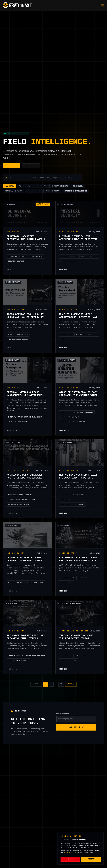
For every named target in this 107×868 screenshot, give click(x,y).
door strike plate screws (73, 505)
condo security (68, 500)
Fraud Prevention (69, 660)
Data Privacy (67, 582)
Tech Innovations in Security (33, 186)
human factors (37, 257)
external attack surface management (25, 417)
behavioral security (17, 257)
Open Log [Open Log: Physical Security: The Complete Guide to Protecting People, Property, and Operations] (64, 270)
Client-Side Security (27, 582)
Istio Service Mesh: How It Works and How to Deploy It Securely (25, 317)
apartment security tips (72, 495)
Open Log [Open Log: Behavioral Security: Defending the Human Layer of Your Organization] (12, 270)
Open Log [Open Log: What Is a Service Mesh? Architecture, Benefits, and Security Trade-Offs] (64, 348)
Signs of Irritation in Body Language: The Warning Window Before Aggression (79, 395)
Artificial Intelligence (76, 191)
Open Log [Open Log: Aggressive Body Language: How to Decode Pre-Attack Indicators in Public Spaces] (12, 513)
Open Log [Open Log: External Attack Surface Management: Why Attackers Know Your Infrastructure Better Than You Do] (12, 431)
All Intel (9, 186)
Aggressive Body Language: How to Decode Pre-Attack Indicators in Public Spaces (26, 478)
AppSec (11, 582)
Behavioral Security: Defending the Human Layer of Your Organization (27, 239)
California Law (68, 578)
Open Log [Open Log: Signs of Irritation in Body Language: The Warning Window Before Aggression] (64, 431)
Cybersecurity (12, 360)
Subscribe (11, 166)
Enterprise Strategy (36, 656)
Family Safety (81, 656)
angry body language (70, 417)
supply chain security (18, 660)
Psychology (78, 186)
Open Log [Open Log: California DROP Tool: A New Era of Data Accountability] (64, 591)
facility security (89, 257)
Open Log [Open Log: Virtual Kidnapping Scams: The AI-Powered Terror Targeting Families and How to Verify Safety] (64, 669)
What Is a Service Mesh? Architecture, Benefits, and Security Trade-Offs (78, 317)
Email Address (63, 714)
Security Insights (60, 186)
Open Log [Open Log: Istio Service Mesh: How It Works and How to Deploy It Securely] (12, 348)
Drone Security (34, 191)
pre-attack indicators (18, 505)
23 (61, 684)
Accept (91, 859)
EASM (10, 422)
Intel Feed (31, 166)
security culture (16, 261)
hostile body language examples (23, 500)
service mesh (22, 335)
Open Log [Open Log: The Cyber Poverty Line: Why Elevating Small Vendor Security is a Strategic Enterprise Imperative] (12, 669)
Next (71, 684)
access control (68, 261)
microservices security (19, 339)
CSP (42, 582)
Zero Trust (66, 339)
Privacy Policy (70, 853)
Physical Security (13, 191)
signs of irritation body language (77, 412)
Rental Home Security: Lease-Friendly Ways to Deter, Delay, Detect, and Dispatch (79, 478)
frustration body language (73, 422)
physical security (69, 257)
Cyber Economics (15, 656)
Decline (70, 859)
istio (10, 335)
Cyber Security (52, 191)
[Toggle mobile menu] (103, 5)
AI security (66, 656)
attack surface (22, 422)
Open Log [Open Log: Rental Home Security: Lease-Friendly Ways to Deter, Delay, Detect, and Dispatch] (64, 513)
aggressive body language (20, 495)
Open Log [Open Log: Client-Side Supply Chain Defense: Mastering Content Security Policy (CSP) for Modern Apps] (12, 591)
